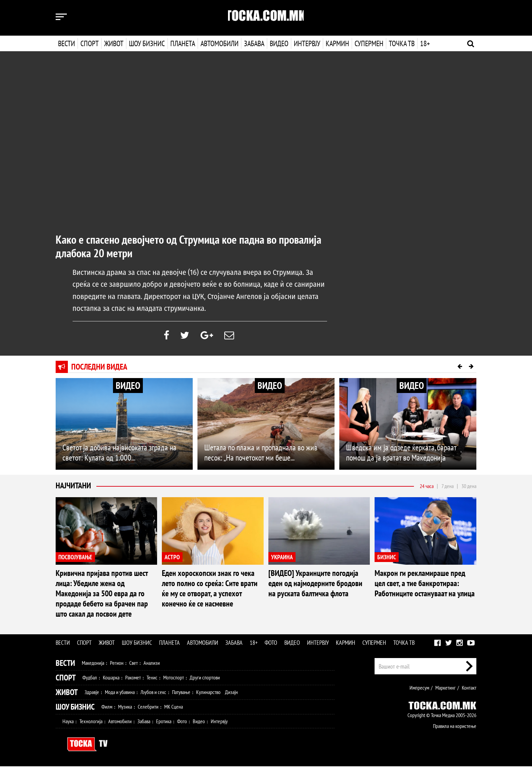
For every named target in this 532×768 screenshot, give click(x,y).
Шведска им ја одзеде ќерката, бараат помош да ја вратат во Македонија (401, 454)
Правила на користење (455, 728)
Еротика (164, 723)
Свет (134, 664)
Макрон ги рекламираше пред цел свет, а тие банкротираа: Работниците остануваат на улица (425, 585)
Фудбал (90, 679)
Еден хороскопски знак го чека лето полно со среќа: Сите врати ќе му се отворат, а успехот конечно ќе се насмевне (210, 590)
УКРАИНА (282, 558)
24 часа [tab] (427, 487)
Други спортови (205, 679)
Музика (125, 708)
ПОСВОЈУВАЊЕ (75, 558)
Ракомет (133, 679)
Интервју (306, 43)
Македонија (93, 664)
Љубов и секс (153, 694)
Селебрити (148, 708)
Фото (271, 644)
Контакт (469, 689)
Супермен (368, 43)
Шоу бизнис (147, 43)
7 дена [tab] (448, 487)
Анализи (152, 664)
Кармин (337, 43)
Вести (66, 43)
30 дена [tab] (469, 487)
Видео (278, 43)
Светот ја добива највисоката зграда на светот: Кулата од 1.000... (119, 454)
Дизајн (231, 694)
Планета (183, 43)
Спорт (90, 43)
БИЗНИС (387, 558)
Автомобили (220, 43)
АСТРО (172, 558)
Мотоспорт (174, 679)
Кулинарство (208, 694)
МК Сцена (174, 708)
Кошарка (111, 679)
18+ (424, 43)
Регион (117, 664)
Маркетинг (445, 689)
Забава (254, 43)
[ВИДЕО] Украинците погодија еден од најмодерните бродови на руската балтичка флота (315, 585)
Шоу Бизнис (75, 708)
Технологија (91, 723)
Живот (114, 43)
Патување (181, 694)
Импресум (419, 689)
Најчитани (73, 487)
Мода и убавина (120, 694)
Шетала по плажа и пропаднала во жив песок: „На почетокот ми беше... (261, 454)
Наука (68, 723)
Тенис (152, 679)
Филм (107, 708)
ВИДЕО (128, 387)
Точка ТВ (401, 43)
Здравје (92, 694)
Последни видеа (99, 368)
